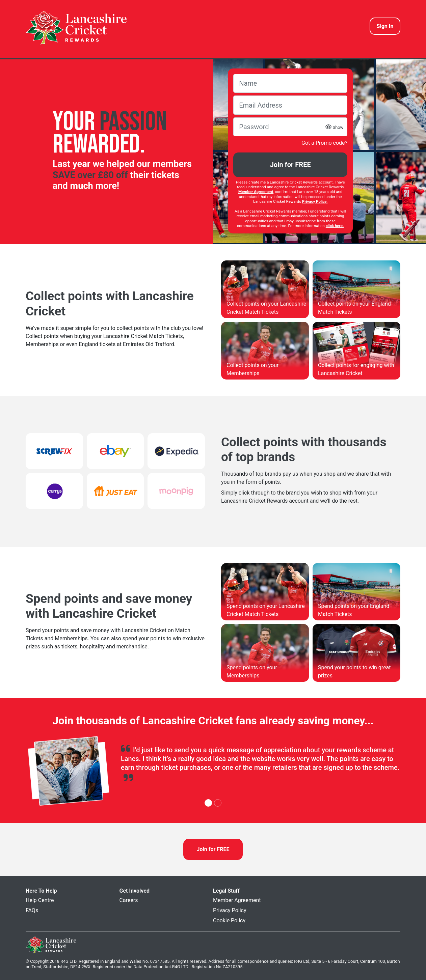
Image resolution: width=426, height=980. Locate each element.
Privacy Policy (230, 910)
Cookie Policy (229, 920)
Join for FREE (290, 165)
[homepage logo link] (76, 28)
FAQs (32, 910)
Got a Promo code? (324, 143)
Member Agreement (237, 900)
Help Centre (40, 900)
